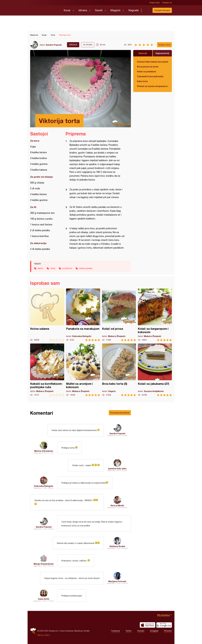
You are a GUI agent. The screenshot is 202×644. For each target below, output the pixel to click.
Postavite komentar (120, 413)
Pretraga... (146, 10)
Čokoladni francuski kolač (150, 76)
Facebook (116, 631)
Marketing (78, 631)
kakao (40, 268)
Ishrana (83, 10)
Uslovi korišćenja (66, 631)
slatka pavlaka (86, 268)
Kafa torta (142, 81)
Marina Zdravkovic (44, 451)
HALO (47, 635)
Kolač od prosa (119, 315)
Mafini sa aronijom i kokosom (83, 370)
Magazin (115, 10)
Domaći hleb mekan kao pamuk (153, 62)
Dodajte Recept (162, 10)
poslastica (67, 268)
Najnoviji (143, 53)
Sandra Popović (54, 45)
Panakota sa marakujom (83, 315)
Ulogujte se (167, 3)
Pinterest (168, 631)
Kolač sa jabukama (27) (155, 370)
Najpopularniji (162, 53)
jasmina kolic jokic (117, 468)
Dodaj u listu (164, 45)
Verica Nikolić (117, 505)
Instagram (154, 631)
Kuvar (67, 10)
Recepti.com (45, 9)
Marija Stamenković (44, 564)
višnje (53, 268)
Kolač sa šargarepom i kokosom (155, 315)
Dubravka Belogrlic (44, 486)
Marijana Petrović (117, 581)
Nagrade (134, 10)
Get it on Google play (164, 625)
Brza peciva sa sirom (148, 67)
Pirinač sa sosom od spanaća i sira (153, 86)
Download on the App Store (148, 625)
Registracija (155, 3)
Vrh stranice (163, 615)
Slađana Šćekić (117, 546)
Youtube (141, 631)
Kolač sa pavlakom (147, 71)
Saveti (99, 10)
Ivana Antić (44, 599)
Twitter (129, 631)
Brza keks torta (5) (119, 370)
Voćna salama (47, 315)
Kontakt (87, 631)
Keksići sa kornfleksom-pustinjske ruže (47, 370)
